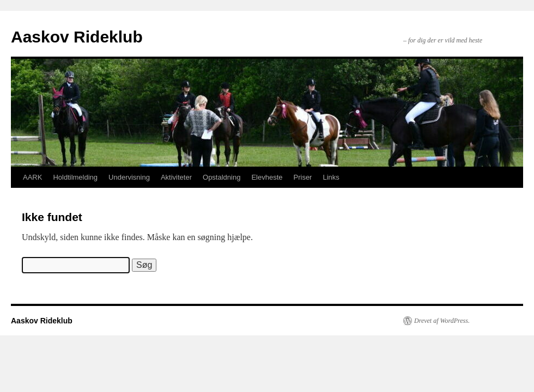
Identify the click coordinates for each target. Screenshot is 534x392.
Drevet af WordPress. (442, 321)
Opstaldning (222, 177)
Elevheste (267, 177)
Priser (303, 177)
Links (331, 177)
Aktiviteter (176, 177)
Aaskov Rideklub (77, 37)
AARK (32, 177)
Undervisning (129, 177)
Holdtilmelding (75, 177)
